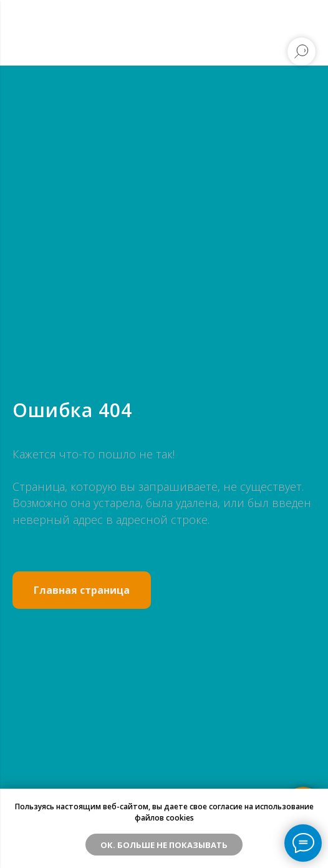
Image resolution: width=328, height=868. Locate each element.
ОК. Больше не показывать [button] (164, 845)
